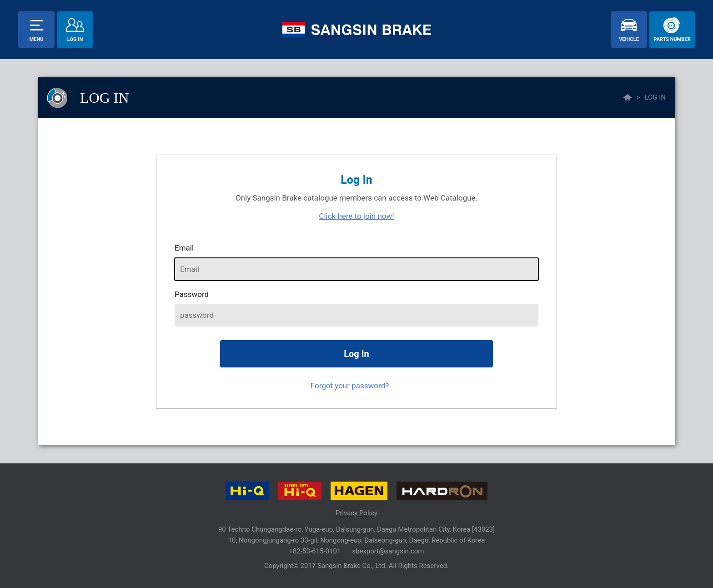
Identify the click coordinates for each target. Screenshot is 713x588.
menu (37, 39)
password (192, 294)
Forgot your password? (350, 386)
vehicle (629, 39)
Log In (75, 39)
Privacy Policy (356, 513)
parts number (672, 39)
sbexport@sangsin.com (388, 551)
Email (184, 248)
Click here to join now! (356, 216)
